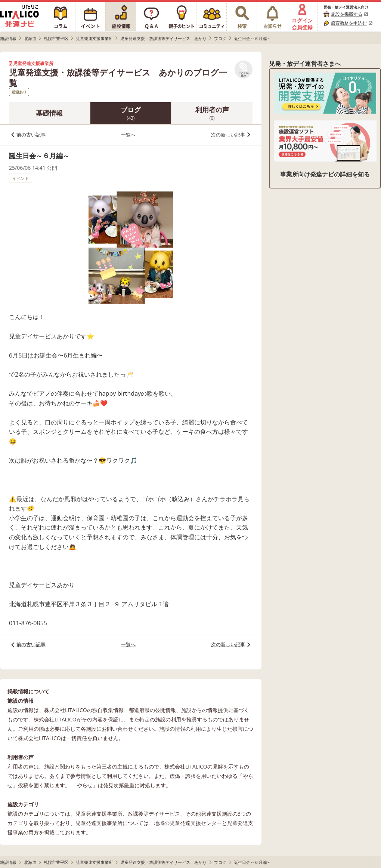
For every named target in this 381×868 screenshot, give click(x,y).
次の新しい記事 (228, 135)
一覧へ (128, 135)
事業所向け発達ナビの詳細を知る (325, 174)
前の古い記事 (31, 135)
